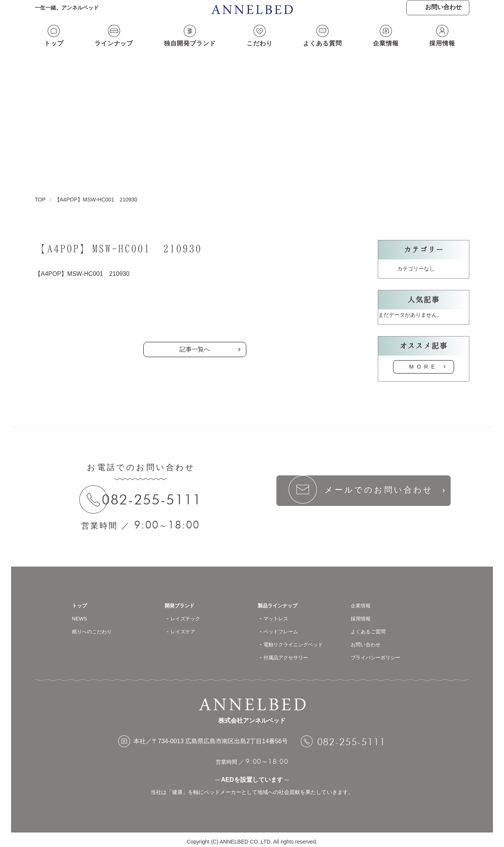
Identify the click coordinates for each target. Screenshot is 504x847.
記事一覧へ (195, 344)
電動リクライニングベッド (300, 640)
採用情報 (445, 52)
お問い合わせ (369, 640)
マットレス (279, 614)
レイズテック (189, 614)
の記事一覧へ (195, 311)
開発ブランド (183, 601)
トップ (51, 52)
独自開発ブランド (190, 52)
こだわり (261, 52)
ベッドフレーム (285, 627)
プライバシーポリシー (381, 653)
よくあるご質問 (372, 627)
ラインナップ (112, 52)
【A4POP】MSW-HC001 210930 (82, 268)
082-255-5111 (158, 494)
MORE (424, 361)
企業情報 (388, 52)
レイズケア (186, 627)
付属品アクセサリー (291, 653)
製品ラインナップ (282, 601)
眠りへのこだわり (96, 627)
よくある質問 (324, 52)
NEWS (81, 614)
